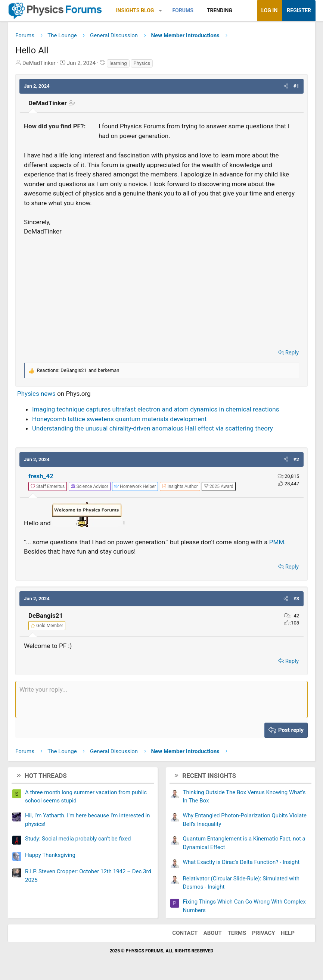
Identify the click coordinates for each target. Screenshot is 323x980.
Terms (237, 933)
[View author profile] (180, 486)
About (213, 933)
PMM (277, 542)
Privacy (264, 933)
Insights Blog (135, 10)
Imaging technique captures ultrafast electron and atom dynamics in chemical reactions (156, 409)
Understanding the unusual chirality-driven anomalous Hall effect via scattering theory (153, 428)
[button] (160, 11)
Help (288, 933)
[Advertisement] (161, 290)
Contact (185, 933)
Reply (292, 353)
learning (118, 63)
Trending (220, 10)
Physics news (36, 394)
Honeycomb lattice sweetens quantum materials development (119, 419)
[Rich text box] (161, 699)
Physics (142, 63)
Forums (183, 10)
